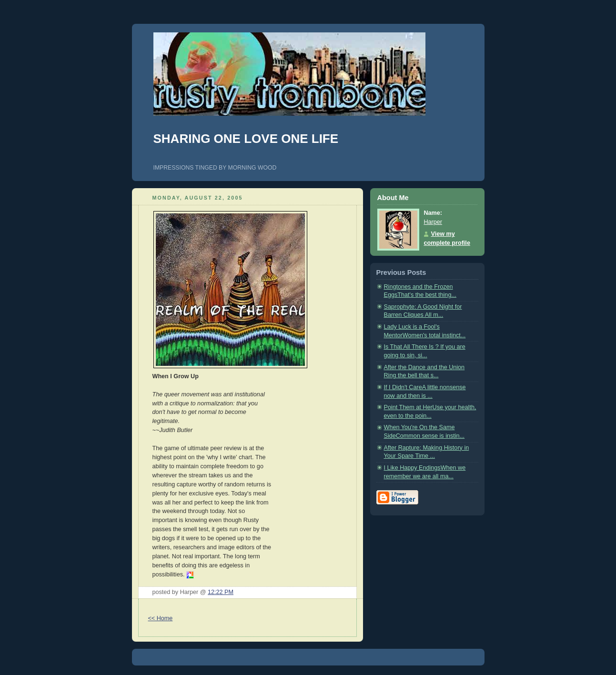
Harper (433, 222)
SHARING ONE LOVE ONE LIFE (246, 139)
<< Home (161, 618)
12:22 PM (221, 592)
